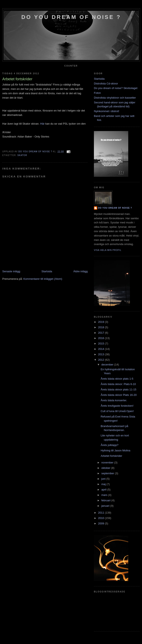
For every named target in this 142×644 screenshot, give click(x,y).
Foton (97, 93)
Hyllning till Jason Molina (115, 450)
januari (106, 506)
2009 (102, 523)
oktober (106, 468)
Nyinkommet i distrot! (106, 111)
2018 (102, 327)
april (104, 490)
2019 (102, 322)
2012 (102, 360)
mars (105, 495)
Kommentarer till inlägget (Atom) (43, 279)
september (108, 473)
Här (42, 124)
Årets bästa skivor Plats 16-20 (119, 395)
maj (104, 484)
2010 (102, 518)
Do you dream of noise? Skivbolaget (116, 88)
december (108, 365)
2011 (102, 513)
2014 (102, 349)
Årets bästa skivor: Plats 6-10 (118, 384)
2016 (102, 338)
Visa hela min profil (108, 250)
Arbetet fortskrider (111, 456)
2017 (102, 333)
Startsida (47, 271)
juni (104, 479)
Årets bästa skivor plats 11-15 (118, 389)
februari (106, 500)
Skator (22, 155)
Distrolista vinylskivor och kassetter (115, 98)
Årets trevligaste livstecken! (117, 406)
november (108, 463)
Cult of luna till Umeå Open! (117, 411)
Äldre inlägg (80, 271)
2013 (102, 354)
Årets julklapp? (109, 445)
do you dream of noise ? (71, 17)
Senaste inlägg (11, 271)
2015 (102, 344)
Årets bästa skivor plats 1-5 (117, 379)
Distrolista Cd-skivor (106, 84)
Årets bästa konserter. (114, 400)
